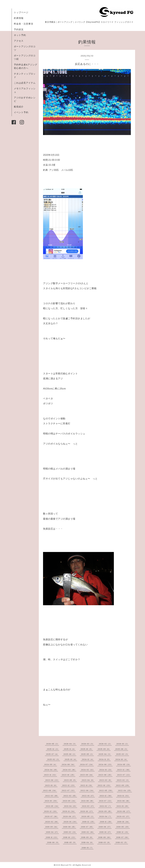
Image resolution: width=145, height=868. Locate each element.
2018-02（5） (122, 842)
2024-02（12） (88, 770)
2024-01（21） (106, 770)
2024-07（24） (87, 764)
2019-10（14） (123, 822)
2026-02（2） (105, 744)
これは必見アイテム (25, 83)
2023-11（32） (51, 775)
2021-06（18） (124, 801)
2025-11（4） (70, 749)
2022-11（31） (87, 785)
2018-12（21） (123, 832)
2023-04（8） (88, 780)
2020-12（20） (51, 811)
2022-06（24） (87, 790)
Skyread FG (66, 865)
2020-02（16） (52, 822)
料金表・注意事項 (24, 24)
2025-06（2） (70, 754)
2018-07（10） (123, 837)
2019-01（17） (106, 832)
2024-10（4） (122, 759)
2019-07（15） (87, 827)
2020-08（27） (124, 811)
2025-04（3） (105, 754)
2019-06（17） (105, 827)
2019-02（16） (88, 832)
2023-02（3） (123, 780)
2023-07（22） (124, 775)
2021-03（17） (88, 806)
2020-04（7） (106, 816)
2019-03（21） (70, 832)
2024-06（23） (106, 764)
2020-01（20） (71, 822)
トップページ (21, 12)
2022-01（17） (88, 796)
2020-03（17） (123, 816)
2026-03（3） (88, 744)
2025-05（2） (87, 754)
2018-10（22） (70, 837)
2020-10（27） (87, 811)
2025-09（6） (104, 749)
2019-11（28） (106, 822)
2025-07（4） (52, 754)
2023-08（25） (105, 775)
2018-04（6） (88, 842)
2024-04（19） (51, 770)
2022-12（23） (69, 785)
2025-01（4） (71, 759)
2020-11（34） (69, 811)
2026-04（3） (70, 744)
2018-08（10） (105, 837)
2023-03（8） (106, 780)
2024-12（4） (88, 759)
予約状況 (19, 29)
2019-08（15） (70, 827)
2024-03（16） (70, 770)
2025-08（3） (122, 749)
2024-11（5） (105, 759)
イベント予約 (21, 112)
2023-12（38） (124, 770)
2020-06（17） (70, 816)
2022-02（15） (70, 796)
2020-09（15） (105, 811)
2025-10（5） (87, 749)
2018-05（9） (70, 842)
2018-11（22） (52, 837)
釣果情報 (19, 18)
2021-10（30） (51, 801)
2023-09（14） (87, 775)
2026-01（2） (123, 744)
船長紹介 (19, 107)
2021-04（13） (71, 806)
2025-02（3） (54, 759)
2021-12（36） (106, 796)
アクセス (19, 41)
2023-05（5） (70, 780)
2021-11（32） (124, 796)
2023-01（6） (51, 785)
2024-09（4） (51, 764)
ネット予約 (20, 35)
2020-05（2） (88, 816)
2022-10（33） (105, 785)
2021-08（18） (88, 801)
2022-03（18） (52, 796)
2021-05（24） (53, 806)
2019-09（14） (52, 827)
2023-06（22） (52, 780)
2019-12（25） (89, 822)
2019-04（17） (52, 832)
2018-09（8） (87, 837)
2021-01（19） (123, 806)
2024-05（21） (124, 764)
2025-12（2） (53, 749)
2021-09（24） (70, 801)
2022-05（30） (106, 790)
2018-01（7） (88, 848)
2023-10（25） (69, 775)
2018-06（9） (53, 842)
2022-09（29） (123, 785)
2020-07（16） (52, 816)
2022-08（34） (50, 790)
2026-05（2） (53, 744)
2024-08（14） (69, 764)
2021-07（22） (106, 801)
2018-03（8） (105, 842)
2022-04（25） (125, 790)
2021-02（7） (106, 806)
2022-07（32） (69, 790)
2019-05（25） (123, 827)
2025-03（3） (123, 754)
